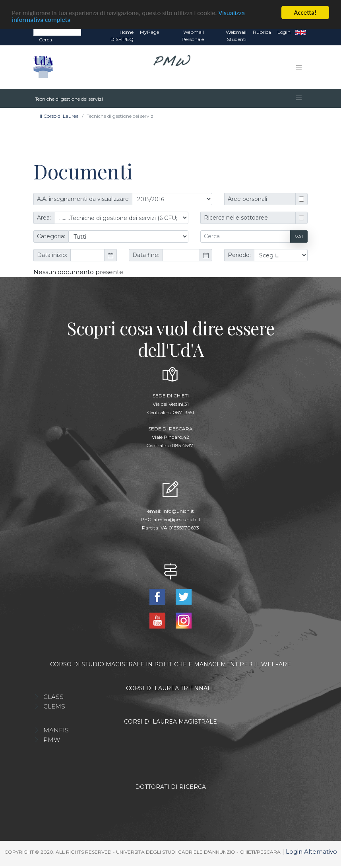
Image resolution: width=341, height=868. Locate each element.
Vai (299, 236)
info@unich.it (178, 511)
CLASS (53, 696)
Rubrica (262, 32)
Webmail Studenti (236, 35)
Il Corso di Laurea (59, 116)
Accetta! (305, 12)
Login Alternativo (311, 851)
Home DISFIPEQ (122, 35)
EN (301, 32)
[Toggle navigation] (299, 67)
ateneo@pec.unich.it (177, 519)
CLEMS (54, 706)
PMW (52, 739)
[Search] (57, 31)
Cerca (46, 39)
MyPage (149, 32)
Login (284, 32)
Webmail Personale (193, 35)
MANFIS (56, 730)
